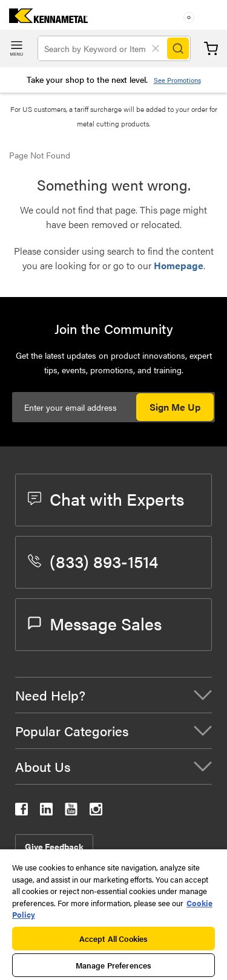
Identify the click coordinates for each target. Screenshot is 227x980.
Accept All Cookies (113, 939)
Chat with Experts (106, 498)
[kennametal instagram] (96, 812)
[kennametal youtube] (71, 812)
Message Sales (95, 623)
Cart (211, 49)
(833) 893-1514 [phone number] (93, 561)
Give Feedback (54, 846)
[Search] (178, 48)
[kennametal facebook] (21, 812)
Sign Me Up (175, 407)
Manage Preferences (113, 965)
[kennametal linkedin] (46, 812)
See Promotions (177, 80)
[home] (44, 19)
